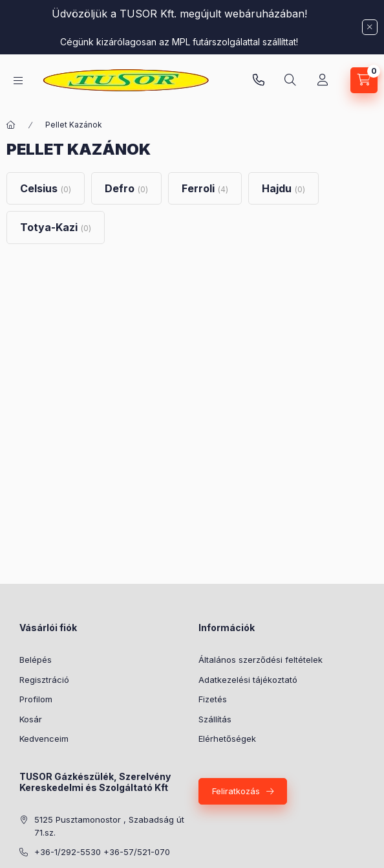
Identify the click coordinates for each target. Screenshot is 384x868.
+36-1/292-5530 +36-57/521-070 (102, 852)
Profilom (36, 699)
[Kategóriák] (18, 81)
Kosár (31, 719)
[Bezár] (370, 27)
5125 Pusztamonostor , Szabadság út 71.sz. (109, 826)
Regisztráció (44, 680)
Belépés (36, 660)
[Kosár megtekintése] (364, 80)
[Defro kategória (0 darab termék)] (126, 188)
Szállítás (215, 719)
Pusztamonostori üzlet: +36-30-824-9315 (259, 80)
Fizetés (213, 699)
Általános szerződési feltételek (261, 660)
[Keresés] (290, 80)
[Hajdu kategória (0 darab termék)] (283, 188)
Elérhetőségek (227, 739)
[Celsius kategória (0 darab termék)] (46, 188)
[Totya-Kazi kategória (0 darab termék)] (56, 227)
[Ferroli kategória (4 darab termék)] (205, 188)
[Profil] (323, 80)
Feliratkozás (236, 791)
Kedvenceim (44, 739)
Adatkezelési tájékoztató (248, 680)
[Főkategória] (11, 125)
